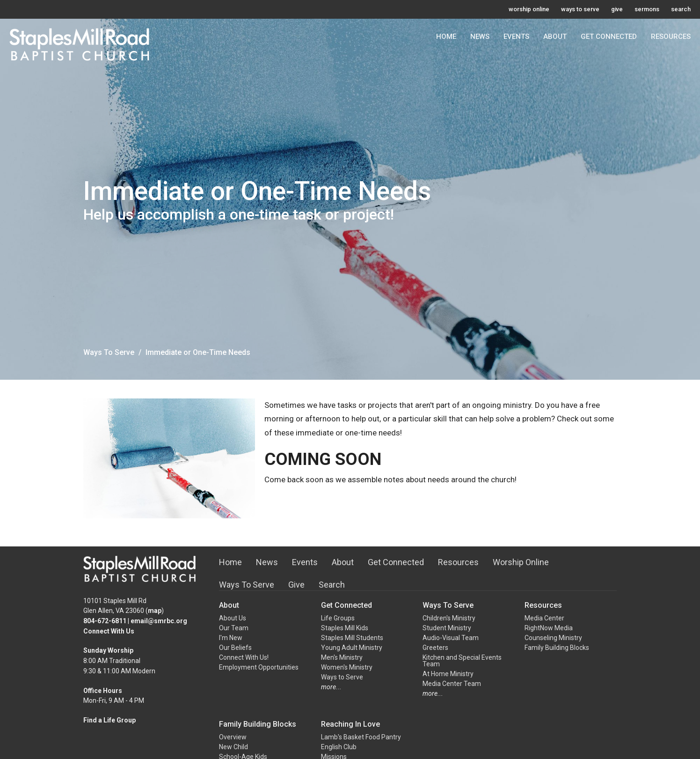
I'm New (231, 638)
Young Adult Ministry (352, 648)
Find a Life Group (109, 720)
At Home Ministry (448, 674)
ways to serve (580, 9)
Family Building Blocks (557, 648)
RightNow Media (549, 628)
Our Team (234, 628)
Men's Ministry (342, 657)
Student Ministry (447, 628)
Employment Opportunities (259, 667)
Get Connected (609, 37)
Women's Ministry (347, 667)
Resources (671, 37)
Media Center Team (452, 684)
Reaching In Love (350, 724)
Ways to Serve (342, 677)
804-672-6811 (105, 621)
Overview (233, 737)
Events (516, 37)
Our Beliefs (235, 648)
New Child (233, 747)
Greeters (435, 648)
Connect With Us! (244, 657)
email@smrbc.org (159, 621)
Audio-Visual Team (451, 638)
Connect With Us (109, 631)
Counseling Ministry (553, 638)
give (617, 9)
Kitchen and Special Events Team (462, 661)
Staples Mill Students (352, 638)
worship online (529, 9)
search (681, 9)
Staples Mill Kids (345, 628)
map (155, 611)
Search (332, 585)
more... (331, 687)
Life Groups (338, 618)
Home (446, 37)
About (555, 37)
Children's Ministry (449, 618)
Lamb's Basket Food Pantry (361, 737)
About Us (233, 618)
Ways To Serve (109, 352)
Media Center (544, 618)
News (480, 37)
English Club (339, 747)
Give (296, 585)
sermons (647, 9)
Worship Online (521, 562)
